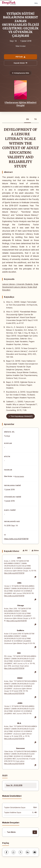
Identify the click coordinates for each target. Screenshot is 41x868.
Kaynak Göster (21, 63)
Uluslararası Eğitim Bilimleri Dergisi (20, 104)
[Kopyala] (35, 577)
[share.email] (35, 852)
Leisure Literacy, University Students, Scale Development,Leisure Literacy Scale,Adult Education (20, 287)
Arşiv (5, 775)
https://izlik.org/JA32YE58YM (16, 539)
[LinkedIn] (28, 852)
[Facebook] (6, 852)
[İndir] (35, 832)
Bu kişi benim (19, 476)
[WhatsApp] (13, 852)
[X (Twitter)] (21, 852)
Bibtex (35, 550)
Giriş (36, 3)
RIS (25, 550)
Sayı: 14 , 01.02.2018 (14, 785)
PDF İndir (20, 57)
